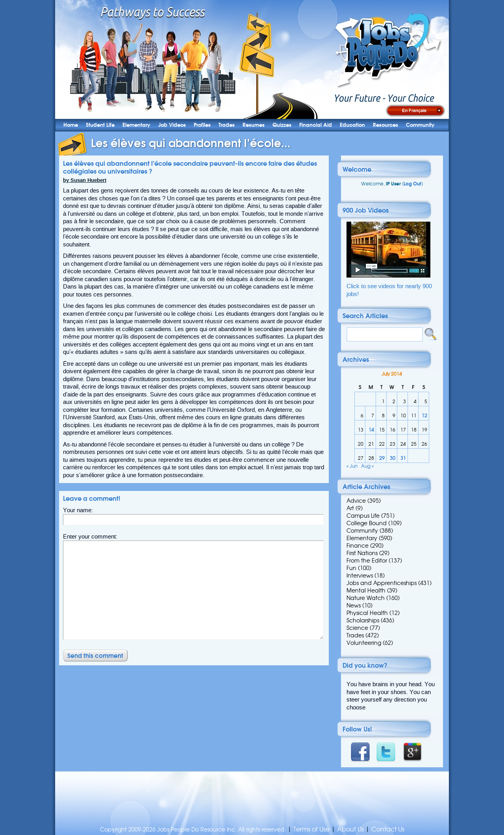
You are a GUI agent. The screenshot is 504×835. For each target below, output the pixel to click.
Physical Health (367, 613)
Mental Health (366, 591)
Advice (356, 501)
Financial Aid (316, 125)
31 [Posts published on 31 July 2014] (403, 458)
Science (357, 628)
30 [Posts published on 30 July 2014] (393, 458)
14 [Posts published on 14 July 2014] (371, 430)
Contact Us (388, 829)
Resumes (254, 125)
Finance (358, 546)
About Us (350, 829)
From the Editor (367, 561)
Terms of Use (311, 829)
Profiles (202, 125)
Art (350, 508)
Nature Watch (366, 598)
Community (420, 125)
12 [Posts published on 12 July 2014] (424, 416)
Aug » (367, 466)
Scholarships (363, 620)
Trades (227, 125)
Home (71, 125)
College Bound (367, 523)
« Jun (352, 466)
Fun (351, 568)
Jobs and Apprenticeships (382, 583)
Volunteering (364, 643)
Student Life (100, 125)
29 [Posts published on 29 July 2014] (382, 458)
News (354, 605)
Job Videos (172, 125)
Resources (385, 125)
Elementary (136, 125)
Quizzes (282, 125)
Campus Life (363, 516)
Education (352, 125)
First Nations (362, 553)
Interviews (360, 576)
